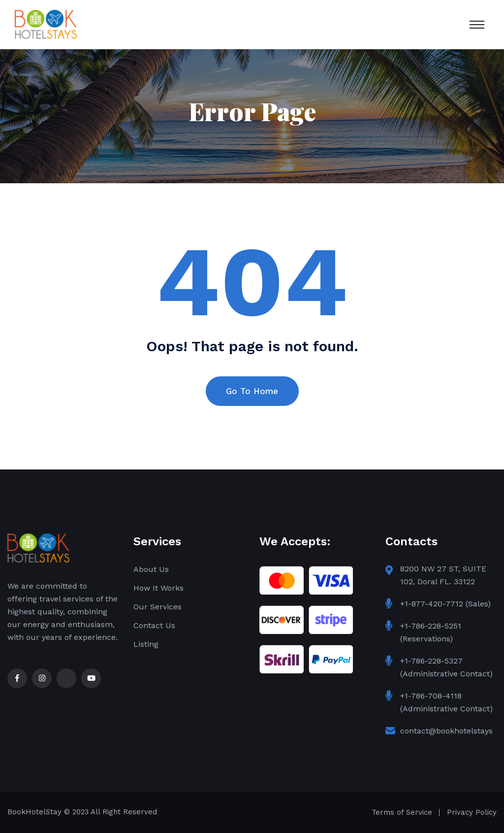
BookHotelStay (34, 812)
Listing (146, 644)
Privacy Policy (472, 812)
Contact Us (154, 625)
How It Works (158, 588)
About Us (151, 569)
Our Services (157, 607)
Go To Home (252, 391)
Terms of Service (402, 812)
